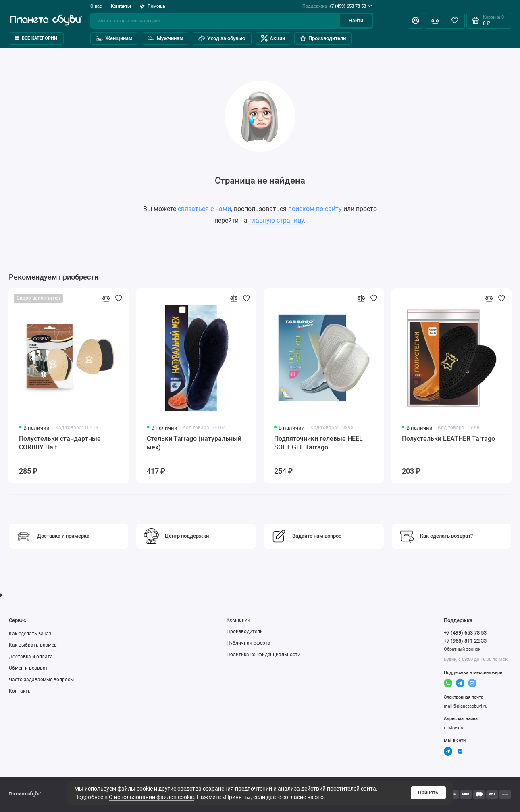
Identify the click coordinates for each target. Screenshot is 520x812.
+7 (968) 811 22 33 (465, 641)
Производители (323, 38)
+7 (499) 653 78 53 (337, 6)
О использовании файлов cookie (151, 797)
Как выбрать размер (33, 645)
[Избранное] (454, 21)
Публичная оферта (249, 643)
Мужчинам (165, 38)
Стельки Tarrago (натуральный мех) (194, 443)
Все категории (36, 38)
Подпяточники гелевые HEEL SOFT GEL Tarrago (318, 443)
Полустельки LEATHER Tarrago (448, 439)
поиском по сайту (315, 209)
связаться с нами (204, 209)
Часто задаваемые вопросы (41, 680)
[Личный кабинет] (415, 21)
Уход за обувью (222, 38)
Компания (238, 620)
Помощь (153, 6)
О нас (96, 6)
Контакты (121, 6)
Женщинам (114, 38)
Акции (273, 38)
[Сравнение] (435, 21)
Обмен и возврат (28, 668)
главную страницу (277, 220)
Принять (428, 793)
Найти (356, 21)
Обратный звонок (462, 649)
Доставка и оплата (31, 657)
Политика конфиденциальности (263, 655)
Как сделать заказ (30, 634)
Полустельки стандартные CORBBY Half (60, 443)
